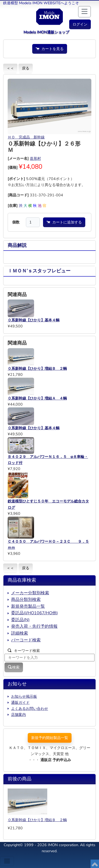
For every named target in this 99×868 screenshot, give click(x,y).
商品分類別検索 (26, 600)
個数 (16, 222)
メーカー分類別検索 (30, 593)
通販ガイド (20, 702)
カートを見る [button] (50, 49)
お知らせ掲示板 (24, 696)
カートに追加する (64, 222)
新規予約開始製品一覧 (50, 738)
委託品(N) (20, 620)
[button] (80, 24)
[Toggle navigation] (7, 861)
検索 (14, 667)
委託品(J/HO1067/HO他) (34, 613)
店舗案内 (18, 715)
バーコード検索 (26, 640)
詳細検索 (20, 633)
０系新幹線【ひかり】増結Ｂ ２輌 (37, 820)
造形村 (35, 158)
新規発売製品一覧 (28, 606)
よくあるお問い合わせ (30, 709)
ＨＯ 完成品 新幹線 (26, 137)
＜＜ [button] (10, 68)
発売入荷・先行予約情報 (34, 626)
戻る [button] (26, 68)
